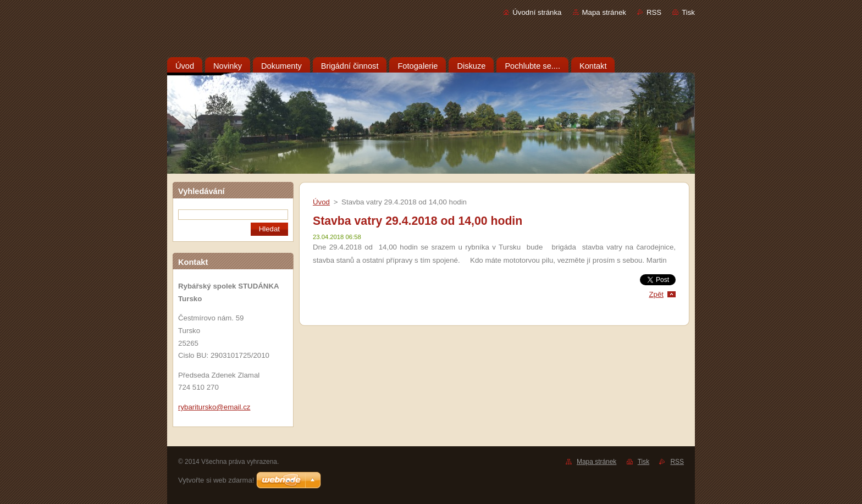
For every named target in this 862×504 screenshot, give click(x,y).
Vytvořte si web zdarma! (216, 480)
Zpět (656, 294)
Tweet (666, 278)
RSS (654, 12)
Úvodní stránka (537, 12)
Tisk (688, 12)
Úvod (321, 202)
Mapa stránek (604, 12)
